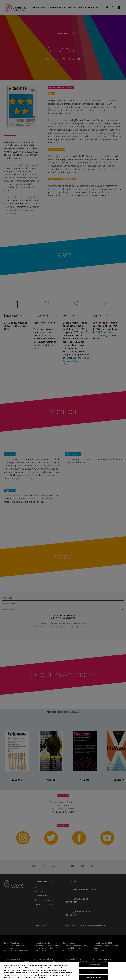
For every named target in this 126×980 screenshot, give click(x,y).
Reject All (94, 971)
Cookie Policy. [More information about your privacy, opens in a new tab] (42, 977)
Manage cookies (94, 965)
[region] (63, 971)
